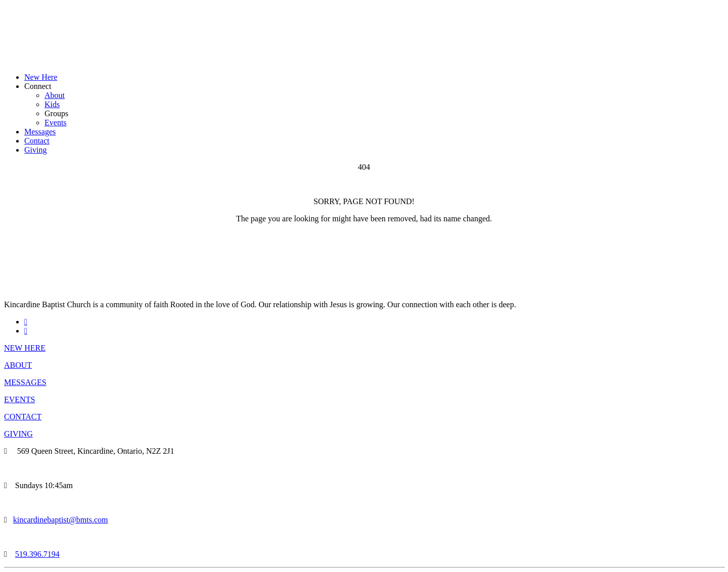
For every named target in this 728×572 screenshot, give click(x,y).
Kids (52, 104)
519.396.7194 (37, 554)
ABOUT (18, 365)
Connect (38, 86)
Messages (40, 132)
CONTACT (23, 417)
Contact (37, 141)
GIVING (18, 434)
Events (56, 123)
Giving (35, 150)
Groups (56, 113)
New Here (41, 77)
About (55, 95)
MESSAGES (25, 382)
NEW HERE (25, 348)
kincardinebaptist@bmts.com (61, 520)
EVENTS (19, 399)
